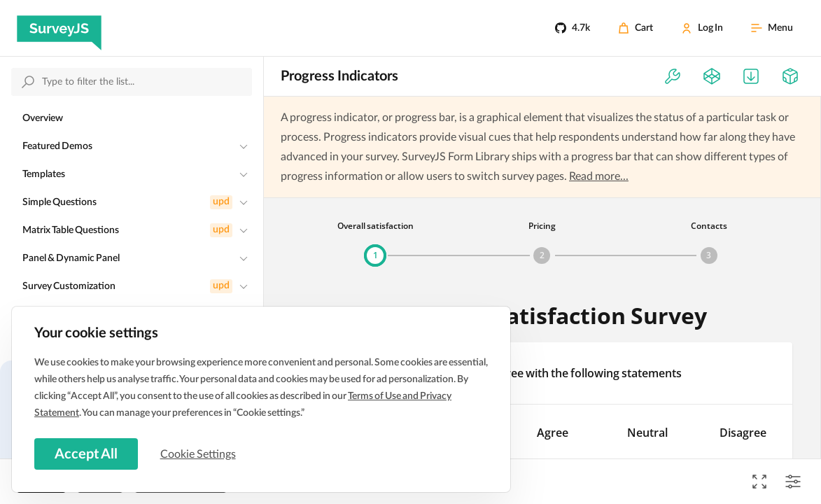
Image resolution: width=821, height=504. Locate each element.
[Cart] (636, 28)
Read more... (599, 176)
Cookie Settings (202, 453)
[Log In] (702, 28)
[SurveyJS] (59, 28)
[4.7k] (573, 28)
